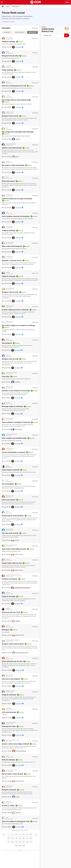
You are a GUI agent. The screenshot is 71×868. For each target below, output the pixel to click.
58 (24, 838)
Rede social (15, 6)
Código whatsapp (8, 70)
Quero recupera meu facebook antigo (14, 438)
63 (16, 842)
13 (20, 835)
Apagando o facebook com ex (12, 260)
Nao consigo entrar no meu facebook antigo (16, 100)
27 (24, 835)
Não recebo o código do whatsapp (13, 165)
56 (16, 838)
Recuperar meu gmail (9, 790)
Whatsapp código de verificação (12, 406)
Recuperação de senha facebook (13, 516)
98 (16, 846)
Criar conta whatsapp (9, 712)
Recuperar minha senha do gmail (13, 644)
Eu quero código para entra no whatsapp (15, 310)
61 (9, 842)
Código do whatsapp (9, 42)
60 (31, 838)
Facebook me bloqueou (10, 579)
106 (24, 846)
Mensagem (6, 630)
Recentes (7, 32)
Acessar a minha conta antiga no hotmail (15, 744)
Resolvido (33, 32)
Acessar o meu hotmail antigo (12, 148)
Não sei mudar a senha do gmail (12, 774)
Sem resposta (20, 32)
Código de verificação (9, 695)
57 (20, 838)
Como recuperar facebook (11, 470)
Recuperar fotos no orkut (10, 116)
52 (9, 838)
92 (31, 842)
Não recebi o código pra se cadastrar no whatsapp (18, 325)
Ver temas (12, 21)
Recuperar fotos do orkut (10, 56)
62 (13, 842)
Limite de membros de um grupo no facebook (17, 199)
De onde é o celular (8, 806)
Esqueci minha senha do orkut (12, 563)
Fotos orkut (6, 376)
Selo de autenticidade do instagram (14, 452)
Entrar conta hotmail (9, 500)
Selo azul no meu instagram (11, 679)
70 (24, 842)
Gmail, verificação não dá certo (12, 661)
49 (31, 835)
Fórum (8, 6)
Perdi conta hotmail (8, 181)
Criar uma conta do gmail (10, 533)
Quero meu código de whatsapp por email (16, 821)
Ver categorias (5, 21)
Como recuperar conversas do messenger (16, 216)
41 (27, 835)
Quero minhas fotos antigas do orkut (14, 549)
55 (13, 838)
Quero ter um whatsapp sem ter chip (14, 86)
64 (20, 842)
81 (27, 842)
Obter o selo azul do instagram (12, 246)
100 (20, 846)
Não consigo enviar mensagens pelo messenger (18, 132)
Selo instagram (7, 343)
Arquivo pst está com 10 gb (11, 612)
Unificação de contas (9, 726)
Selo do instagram (8, 484)
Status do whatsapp (8, 760)
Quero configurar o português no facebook (16, 422)
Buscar (35, 28)
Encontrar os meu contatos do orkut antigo (16, 391)
